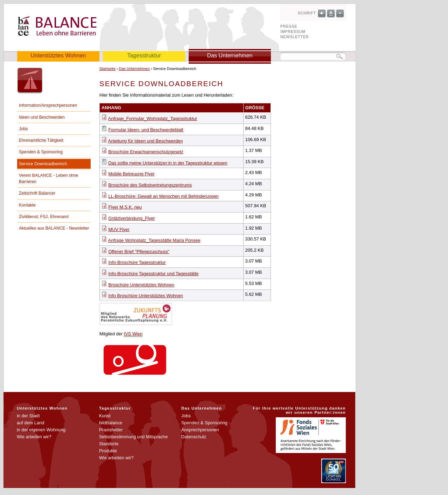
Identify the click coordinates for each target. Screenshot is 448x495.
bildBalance (111, 423)
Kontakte (27, 205)
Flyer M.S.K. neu (125, 207)
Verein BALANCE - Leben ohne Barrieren (49, 179)
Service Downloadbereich (43, 164)
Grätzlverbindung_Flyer (132, 218)
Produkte (108, 451)
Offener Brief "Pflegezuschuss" (139, 252)
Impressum (293, 32)
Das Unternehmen (230, 55)
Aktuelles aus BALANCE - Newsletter (54, 228)
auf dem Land (30, 423)
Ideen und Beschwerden (42, 117)
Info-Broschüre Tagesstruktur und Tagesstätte (154, 274)
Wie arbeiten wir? (34, 437)
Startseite (107, 69)
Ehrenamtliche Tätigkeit (41, 140)
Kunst (105, 416)
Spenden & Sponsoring (41, 152)
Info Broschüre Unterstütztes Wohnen (146, 296)
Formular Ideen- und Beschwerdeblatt (146, 130)
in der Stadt (28, 416)
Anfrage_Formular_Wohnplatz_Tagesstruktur (153, 118)
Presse (289, 26)
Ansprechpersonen (200, 430)
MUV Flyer (119, 229)
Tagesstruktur (144, 55)
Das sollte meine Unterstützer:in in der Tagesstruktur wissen (168, 163)
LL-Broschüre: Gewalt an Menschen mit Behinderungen (164, 196)
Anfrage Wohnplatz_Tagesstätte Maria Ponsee (154, 240)
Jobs (23, 129)
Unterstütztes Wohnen (58, 55)
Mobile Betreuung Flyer (132, 174)
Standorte (109, 444)
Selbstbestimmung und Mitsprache (133, 437)
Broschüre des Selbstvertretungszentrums (150, 185)
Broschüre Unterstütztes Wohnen (141, 285)
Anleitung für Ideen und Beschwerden (145, 141)
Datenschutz (194, 437)
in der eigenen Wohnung (41, 430)
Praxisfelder (111, 430)
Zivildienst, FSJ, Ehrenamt (44, 217)
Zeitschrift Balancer (37, 193)
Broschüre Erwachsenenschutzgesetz (146, 152)
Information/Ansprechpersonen (48, 105)
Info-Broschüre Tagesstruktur (137, 262)
